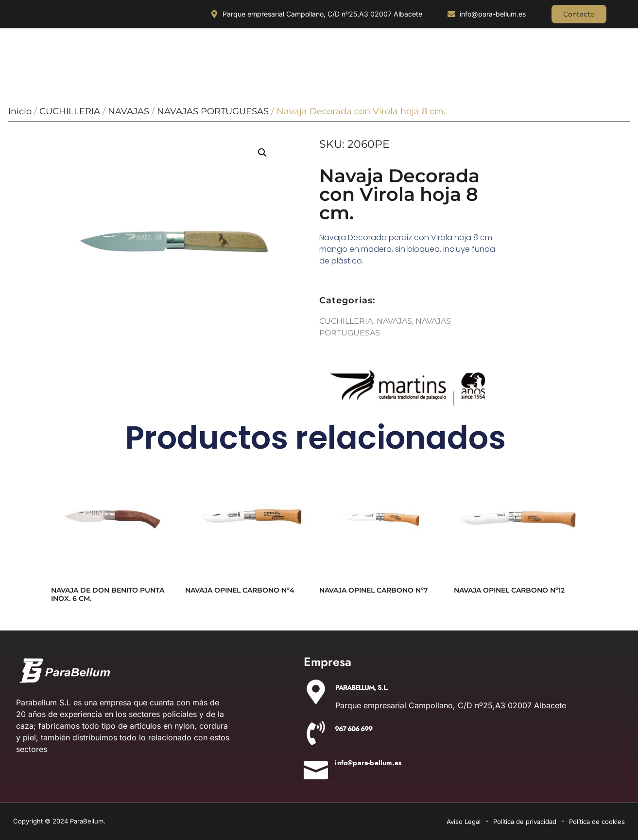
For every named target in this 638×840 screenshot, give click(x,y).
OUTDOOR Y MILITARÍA (207, 61)
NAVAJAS (129, 111)
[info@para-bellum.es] (316, 767)
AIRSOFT (599, 61)
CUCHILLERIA (44, 61)
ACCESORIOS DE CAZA (292, 61)
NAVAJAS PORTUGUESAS (213, 111)
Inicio (20, 111)
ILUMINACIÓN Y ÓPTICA (120, 61)
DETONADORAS (537, 61)
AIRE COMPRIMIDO (464, 61)
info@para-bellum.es (368, 763)
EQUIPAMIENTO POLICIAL (380, 61)
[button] (262, 153)
